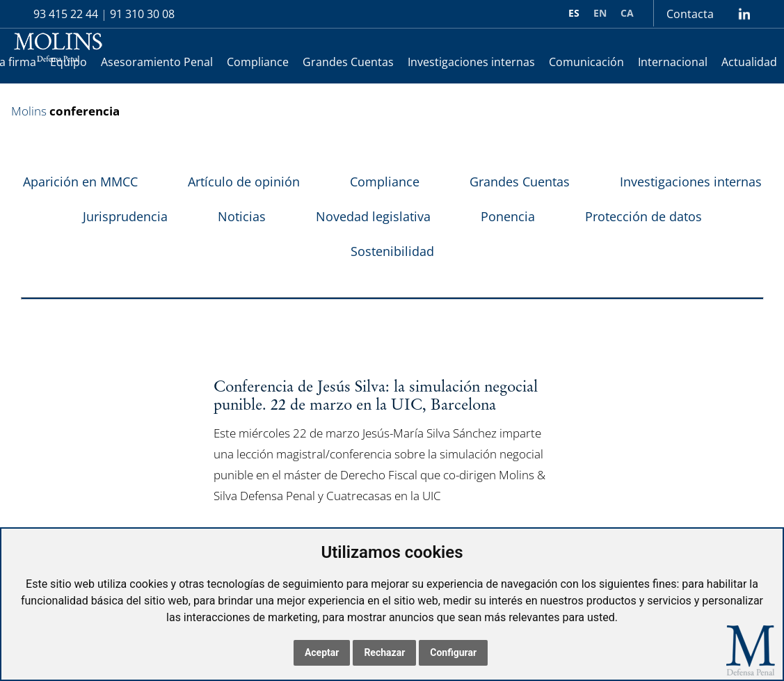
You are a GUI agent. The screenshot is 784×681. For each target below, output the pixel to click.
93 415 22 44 (66, 14)
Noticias (242, 216)
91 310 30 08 (142, 14)
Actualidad (749, 62)
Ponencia (508, 216)
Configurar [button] (453, 652)
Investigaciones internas (471, 62)
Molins (29, 111)
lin (744, 14)
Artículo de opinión (244, 182)
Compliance (258, 62)
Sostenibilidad (392, 251)
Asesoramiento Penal (157, 62)
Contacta (690, 14)
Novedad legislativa (373, 216)
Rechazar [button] (384, 652)
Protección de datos (643, 216)
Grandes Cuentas (348, 62)
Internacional (673, 62)
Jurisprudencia (125, 216)
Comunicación (586, 62)
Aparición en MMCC (80, 182)
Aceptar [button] (322, 652)
